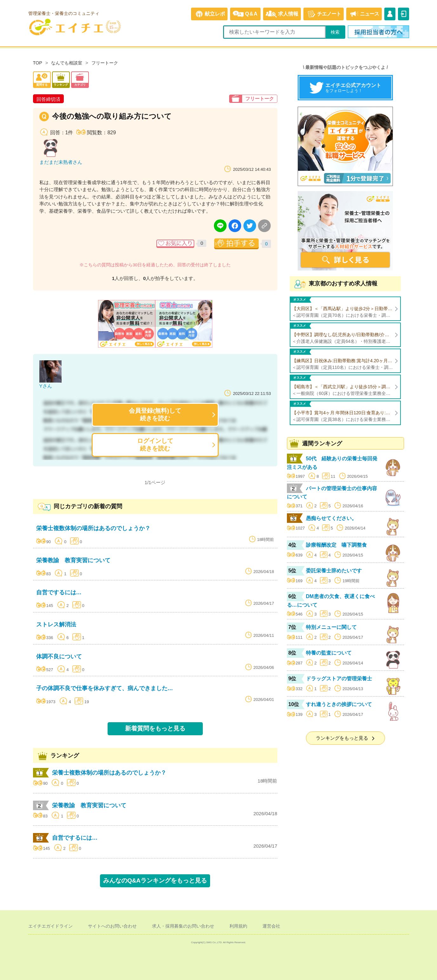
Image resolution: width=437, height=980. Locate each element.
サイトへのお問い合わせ (112, 926)
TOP (38, 63)
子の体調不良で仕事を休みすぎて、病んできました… (105, 688)
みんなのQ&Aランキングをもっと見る (155, 880)
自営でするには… (59, 592)
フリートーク (105, 63)
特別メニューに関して (331, 627)
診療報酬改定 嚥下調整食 (336, 545)
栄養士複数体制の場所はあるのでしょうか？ (93, 528)
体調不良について (59, 657)
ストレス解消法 (56, 624)
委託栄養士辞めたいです (334, 571)
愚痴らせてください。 (331, 518)
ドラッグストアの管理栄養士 (339, 679)
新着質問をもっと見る (155, 728)
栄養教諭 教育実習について (73, 560)
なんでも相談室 (67, 63)
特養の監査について (329, 653)
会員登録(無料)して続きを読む (155, 414)
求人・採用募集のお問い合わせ (183, 926)
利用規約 (238, 926)
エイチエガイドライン (50, 926)
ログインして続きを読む (155, 445)
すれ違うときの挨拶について (339, 704)
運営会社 (271, 926)
